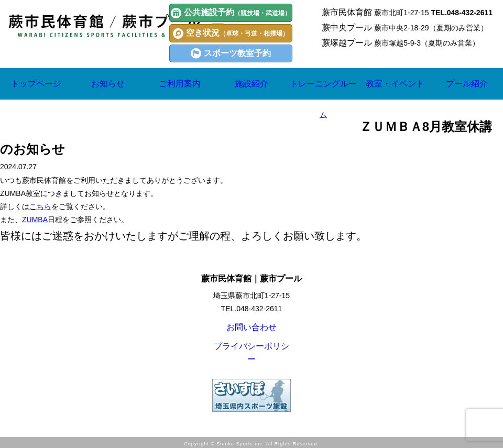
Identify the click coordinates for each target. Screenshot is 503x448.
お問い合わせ (251, 330)
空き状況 (231, 34)
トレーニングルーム (323, 100)
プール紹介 (467, 84)
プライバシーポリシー (251, 354)
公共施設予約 (231, 13)
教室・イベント (395, 100)
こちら (40, 206)
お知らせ (108, 84)
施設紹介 (251, 84)
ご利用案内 (180, 84)
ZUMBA (35, 220)
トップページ (36, 84)
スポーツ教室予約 (231, 53)
